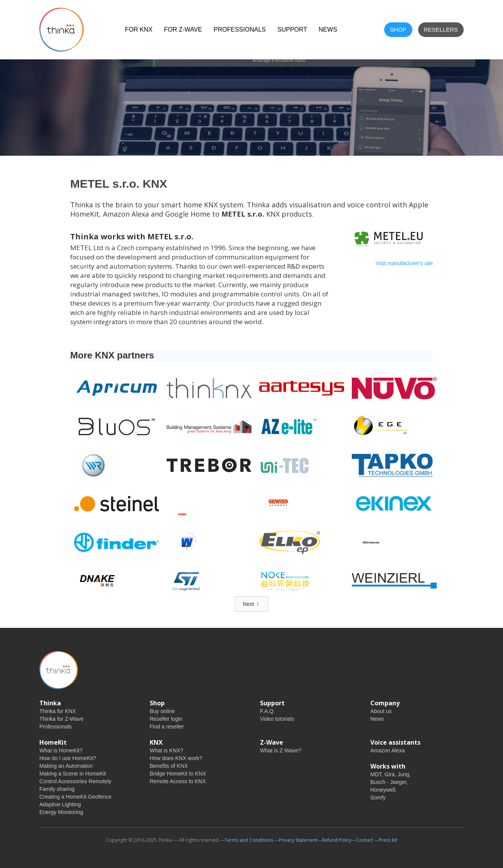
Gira (390, 774)
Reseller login (166, 719)
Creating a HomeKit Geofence (75, 797)
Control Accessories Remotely (75, 781)
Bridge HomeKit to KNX (178, 774)
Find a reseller (167, 727)
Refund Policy (337, 840)
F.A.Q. (268, 711)
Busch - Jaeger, (389, 782)
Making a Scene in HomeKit (73, 774)
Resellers (441, 29)
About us (381, 711)
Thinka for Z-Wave (62, 719)
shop (398, 29)
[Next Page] (252, 604)
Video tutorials (277, 719)
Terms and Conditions (249, 840)
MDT (376, 774)
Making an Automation (66, 766)
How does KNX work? (176, 758)
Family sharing (57, 789)
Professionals (240, 29)
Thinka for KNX (58, 711)
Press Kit (388, 840)
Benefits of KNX (169, 766)
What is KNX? (166, 750)
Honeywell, (383, 790)
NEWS (328, 29)
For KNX (139, 29)
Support (292, 29)
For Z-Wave (183, 29)
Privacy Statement (298, 840)
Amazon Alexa (388, 750)
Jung (403, 774)
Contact (365, 840)
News (377, 719)
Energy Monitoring (61, 812)
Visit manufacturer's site (404, 263)
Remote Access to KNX (178, 781)
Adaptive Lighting (60, 804)
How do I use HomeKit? (68, 758)
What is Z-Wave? (281, 750)
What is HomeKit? (61, 750)
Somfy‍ (378, 797)
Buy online (162, 711)
